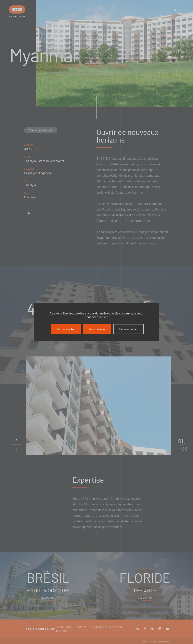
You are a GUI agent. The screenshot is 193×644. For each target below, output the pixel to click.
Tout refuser (97, 329)
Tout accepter (66, 329)
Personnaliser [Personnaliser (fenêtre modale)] (129, 329)
